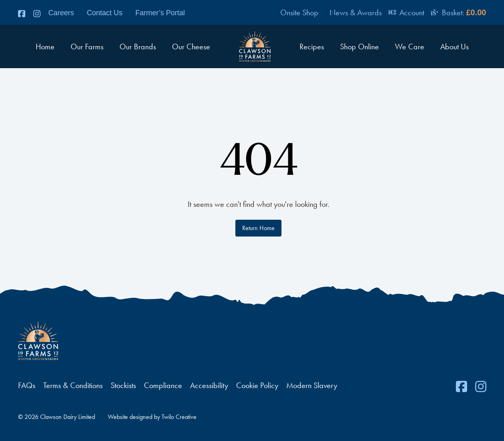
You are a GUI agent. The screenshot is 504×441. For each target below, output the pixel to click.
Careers (61, 13)
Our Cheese (191, 47)
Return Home (258, 228)
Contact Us (105, 13)
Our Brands (138, 47)
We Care (410, 47)
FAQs (27, 385)
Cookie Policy (257, 385)
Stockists (123, 385)
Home (45, 47)
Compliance (163, 385)
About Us (454, 47)
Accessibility (209, 385)
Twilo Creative (179, 417)
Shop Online (359, 47)
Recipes (312, 47)
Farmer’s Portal (160, 13)
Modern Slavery (312, 385)
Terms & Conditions (73, 385)
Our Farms (87, 47)
